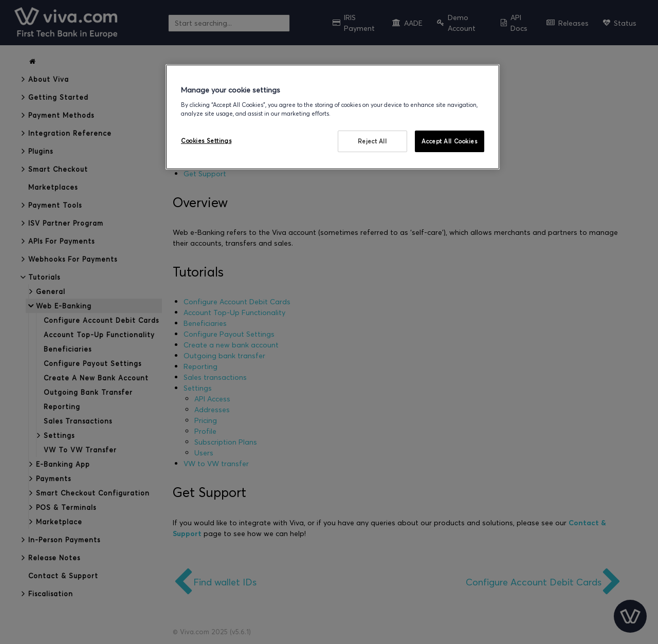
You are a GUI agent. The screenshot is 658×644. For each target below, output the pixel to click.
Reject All (372, 141)
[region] (333, 117)
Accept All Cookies (449, 141)
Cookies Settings (206, 141)
